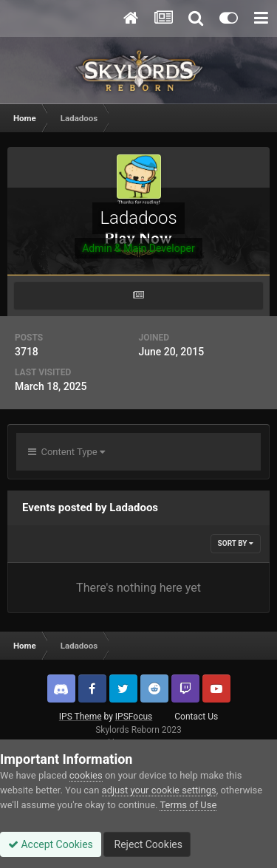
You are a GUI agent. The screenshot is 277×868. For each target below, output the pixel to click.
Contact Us (196, 717)
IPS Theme (81, 717)
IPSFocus (134, 717)
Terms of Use (188, 805)
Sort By (236, 543)
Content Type (66, 452)
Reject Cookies (147, 844)
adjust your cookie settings (159, 790)
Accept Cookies (51, 844)
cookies (86, 775)
